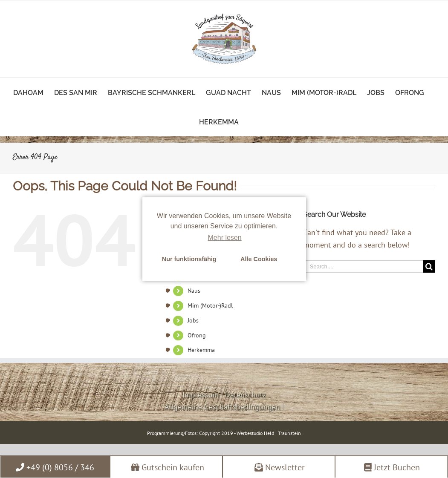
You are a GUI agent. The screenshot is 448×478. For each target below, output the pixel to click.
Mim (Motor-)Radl (210, 305)
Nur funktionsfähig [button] (189, 259)
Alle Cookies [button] (259, 259)
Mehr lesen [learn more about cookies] (225, 238)
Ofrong (197, 335)
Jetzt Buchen (392, 467)
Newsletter (280, 467)
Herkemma (201, 350)
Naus (194, 291)
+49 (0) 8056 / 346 (55, 467)
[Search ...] (363, 266)
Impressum (201, 395)
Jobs (193, 320)
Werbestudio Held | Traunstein (269, 433)
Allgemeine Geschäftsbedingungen (222, 407)
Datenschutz (246, 395)
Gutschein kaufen (168, 467)
